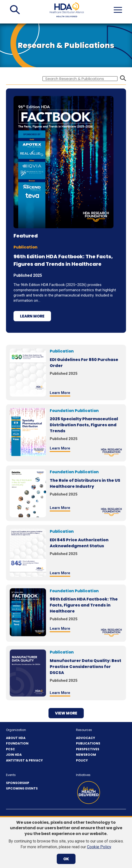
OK (66, 859)
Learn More (32, 316)
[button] (15, 10)
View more (66, 713)
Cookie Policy (99, 847)
